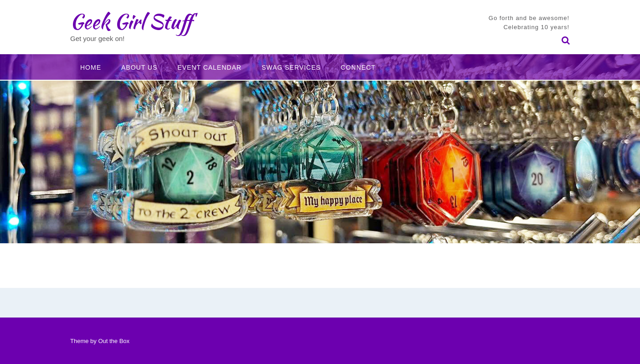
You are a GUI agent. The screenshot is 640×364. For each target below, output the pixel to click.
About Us (139, 67)
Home (91, 67)
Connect (358, 67)
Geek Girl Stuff (131, 21)
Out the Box (114, 341)
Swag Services (291, 67)
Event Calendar (209, 67)
